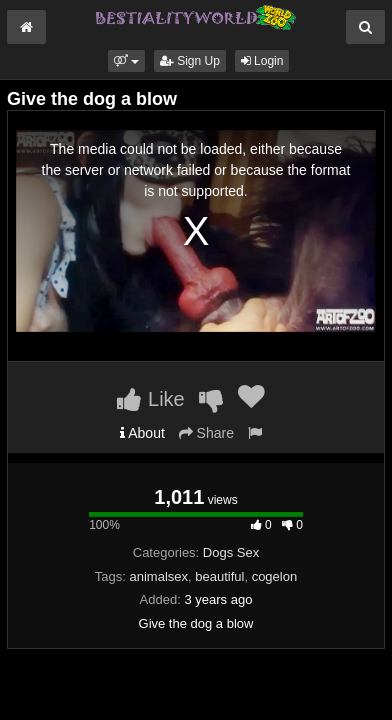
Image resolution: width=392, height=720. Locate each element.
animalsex (158, 576)
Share (206, 433)
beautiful (219, 576)
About (142, 433)
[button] (126, 61)
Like (150, 399)
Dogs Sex (231, 552)
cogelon (275, 576)
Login (262, 61)
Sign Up (190, 61)
